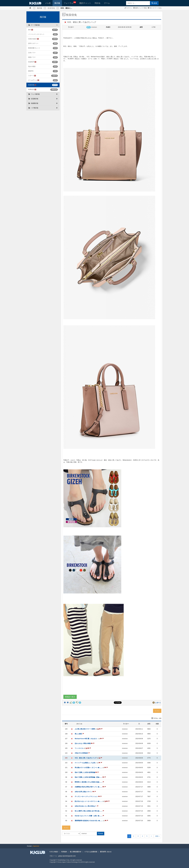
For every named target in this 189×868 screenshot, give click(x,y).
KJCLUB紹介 (54, 852)
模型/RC (31, 71)
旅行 (31, 30)
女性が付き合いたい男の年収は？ (86, 806)
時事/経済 (32, 90)
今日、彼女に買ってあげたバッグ (88, 758)
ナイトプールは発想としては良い (88, 763)
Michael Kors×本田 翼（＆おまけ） (89, 739)
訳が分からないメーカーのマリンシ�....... (92, 801)
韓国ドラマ (32, 57)
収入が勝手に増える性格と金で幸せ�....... (89, 811)
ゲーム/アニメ (34, 80)
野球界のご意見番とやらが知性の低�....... (89, 782)
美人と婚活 (79, 734)
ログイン (128, 8)
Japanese (36, 846)
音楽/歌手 (32, 62)
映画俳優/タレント (34, 48)
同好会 (98, 3)
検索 (154, 3)
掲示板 (57, 3)
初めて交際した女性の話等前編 (87, 772)
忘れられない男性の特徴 (85, 743)
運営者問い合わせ (106, 852)
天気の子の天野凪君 (82, 753)
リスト (157, 711)
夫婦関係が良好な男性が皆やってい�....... (90, 787)
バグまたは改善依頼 (91, 852)
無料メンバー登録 (140, 8)
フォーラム (70, 3)
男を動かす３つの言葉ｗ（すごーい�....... (91, 768)
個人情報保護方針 (76, 852)
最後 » (157, 836)
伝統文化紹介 (34, 39)
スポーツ (32, 76)
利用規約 (64, 852)
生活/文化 (51, 8)
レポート (158, 703)
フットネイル (83, 748)
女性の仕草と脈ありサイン (85, 792)
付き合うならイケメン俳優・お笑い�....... (89, 816)
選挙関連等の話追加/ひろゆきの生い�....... (91, 821)
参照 (149, 724)
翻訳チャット (85, 3)
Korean (29, 846)
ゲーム (107, 3)
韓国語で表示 (70, 697)
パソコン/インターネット (36, 34)
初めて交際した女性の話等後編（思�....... (90, 777)
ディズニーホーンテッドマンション (88, 797)
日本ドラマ (32, 53)
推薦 (157, 724)
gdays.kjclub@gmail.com (67, 856)
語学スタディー (33, 43)
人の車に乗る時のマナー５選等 (89, 729)
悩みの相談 (32, 66)
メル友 (48, 3)
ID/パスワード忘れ (155, 8)
